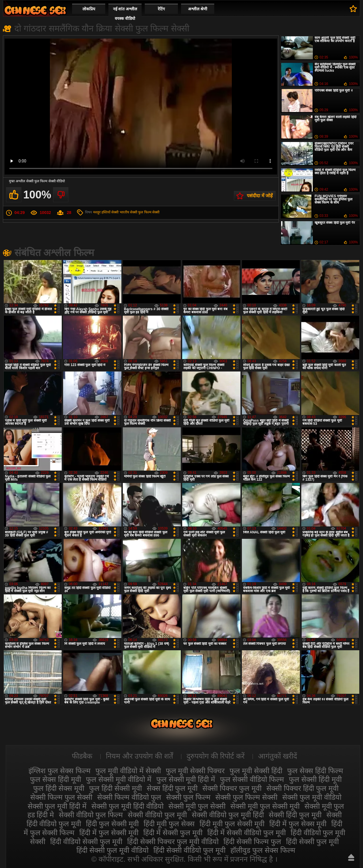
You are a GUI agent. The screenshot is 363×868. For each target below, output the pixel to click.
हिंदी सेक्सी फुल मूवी (312, 842)
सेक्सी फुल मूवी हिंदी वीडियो (127, 806)
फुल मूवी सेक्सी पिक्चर (195, 771)
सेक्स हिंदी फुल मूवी (172, 788)
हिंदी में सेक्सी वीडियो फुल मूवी (247, 833)
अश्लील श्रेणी (198, 9)
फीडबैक (82, 756)
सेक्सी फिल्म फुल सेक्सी (61, 797)
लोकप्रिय (89, 9)
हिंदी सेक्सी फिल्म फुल (252, 842)
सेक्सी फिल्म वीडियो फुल (129, 797)
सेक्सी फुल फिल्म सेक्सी (145, 212)
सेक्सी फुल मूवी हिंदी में (57, 806)
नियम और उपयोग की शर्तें (139, 756)
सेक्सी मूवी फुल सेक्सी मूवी (265, 806)
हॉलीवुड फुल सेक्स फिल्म (263, 850)
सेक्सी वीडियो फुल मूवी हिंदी (228, 815)
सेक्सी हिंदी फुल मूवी (295, 815)
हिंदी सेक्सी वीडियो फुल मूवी (189, 850)
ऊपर (351, 857)
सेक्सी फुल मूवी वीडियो (312, 797)
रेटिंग (161, 9)
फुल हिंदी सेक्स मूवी (59, 788)
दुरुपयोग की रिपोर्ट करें (216, 756)
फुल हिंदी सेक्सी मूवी (115, 788)
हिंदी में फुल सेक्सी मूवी (109, 833)
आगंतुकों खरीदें (278, 756)
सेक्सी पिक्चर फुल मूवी (232, 788)
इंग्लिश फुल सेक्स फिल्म (60, 771)
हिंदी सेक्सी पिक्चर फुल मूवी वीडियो (173, 842)
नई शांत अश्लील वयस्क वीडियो (125, 14)
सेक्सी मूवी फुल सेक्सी (197, 806)
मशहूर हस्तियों (102, 212)
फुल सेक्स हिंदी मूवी (56, 779)
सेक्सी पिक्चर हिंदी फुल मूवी (302, 788)
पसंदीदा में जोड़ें (260, 196)
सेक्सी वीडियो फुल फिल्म (91, 815)
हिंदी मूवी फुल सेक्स (169, 824)
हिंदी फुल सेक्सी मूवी (112, 824)
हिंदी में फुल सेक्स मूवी (298, 824)
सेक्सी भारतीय (120, 212)
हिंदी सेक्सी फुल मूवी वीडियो (112, 850)
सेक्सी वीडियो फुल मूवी (157, 815)
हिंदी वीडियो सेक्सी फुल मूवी (86, 842)
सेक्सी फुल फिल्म (188, 797)
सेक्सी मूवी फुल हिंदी (35, 10)
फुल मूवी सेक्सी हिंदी (256, 771)
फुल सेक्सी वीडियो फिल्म (252, 779)
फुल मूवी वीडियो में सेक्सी (128, 771)
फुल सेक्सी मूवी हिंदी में (186, 779)
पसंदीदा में (353, 9)
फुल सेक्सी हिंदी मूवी (315, 779)
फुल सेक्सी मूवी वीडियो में (119, 779)
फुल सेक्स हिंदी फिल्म (315, 771)
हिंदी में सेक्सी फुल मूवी (173, 833)
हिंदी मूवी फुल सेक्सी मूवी (232, 824)
